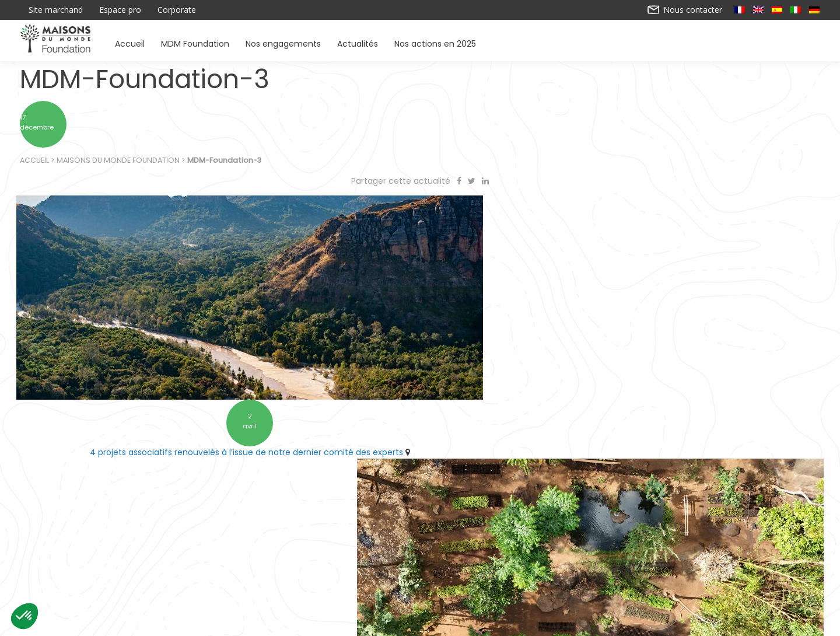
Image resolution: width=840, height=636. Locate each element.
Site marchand (56, 10)
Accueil (130, 43)
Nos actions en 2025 (435, 43)
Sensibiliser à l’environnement (578, 572)
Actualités (358, 43)
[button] (24, 616)
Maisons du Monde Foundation (119, 164)
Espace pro (120, 10)
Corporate (177, 10)
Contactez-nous (329, 623)
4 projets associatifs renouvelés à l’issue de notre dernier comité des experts (213, 430)
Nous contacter (685, 10)
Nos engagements (283, 43)
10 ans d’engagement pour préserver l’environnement (621, 430)
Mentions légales (511, 623)
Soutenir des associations (287, 572)
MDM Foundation (195, 43)
